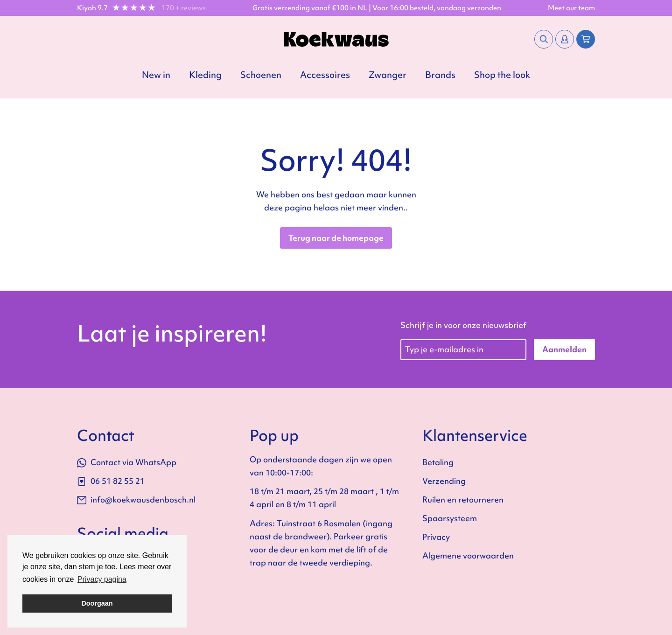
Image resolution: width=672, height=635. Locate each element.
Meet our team (571, 8)
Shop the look (502, 75)
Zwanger (388, 75)
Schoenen (261, 75)
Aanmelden (564, 349)
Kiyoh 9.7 (92, 8)
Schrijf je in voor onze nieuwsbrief (463, 325)
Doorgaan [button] (97, 603)
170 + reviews (184, 8)
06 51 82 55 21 (111, 481)
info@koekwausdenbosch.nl (136, 499)
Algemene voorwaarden (468, 555)
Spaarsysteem (450, 518)
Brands (440, 75)
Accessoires (325, 75)
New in (156, 75)
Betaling (438, 462)
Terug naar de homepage (336, 238)
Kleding (205, 75)
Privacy (436, 537)
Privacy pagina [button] (102, 579)
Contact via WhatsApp (127, 462)
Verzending (444, 481)
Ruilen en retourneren (463, 499)
